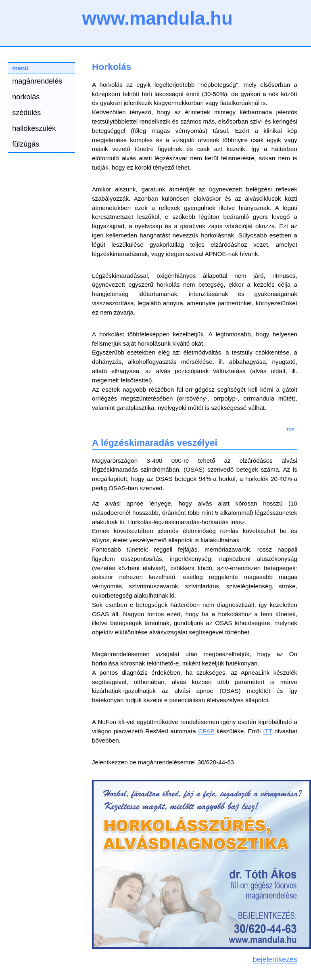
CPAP (206, 731)
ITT (268, 731)
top (290, 429)
